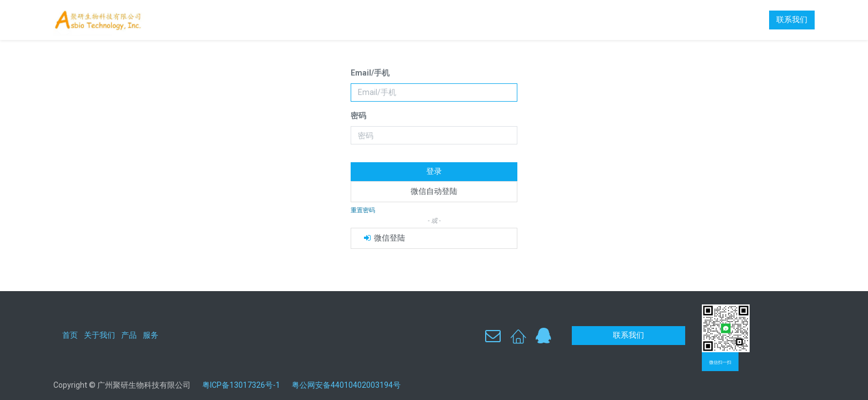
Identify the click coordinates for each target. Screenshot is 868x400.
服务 (151, 335)
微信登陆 (384, 238)
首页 (70, 335)
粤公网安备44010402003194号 (346, 385)
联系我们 (792, 19)
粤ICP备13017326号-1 (245, 385)
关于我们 (99, 335)
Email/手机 (370, 73)
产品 (129, 335)
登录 (434, 171)
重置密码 (363, 210)
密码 (358, 116)
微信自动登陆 (434, 191)
